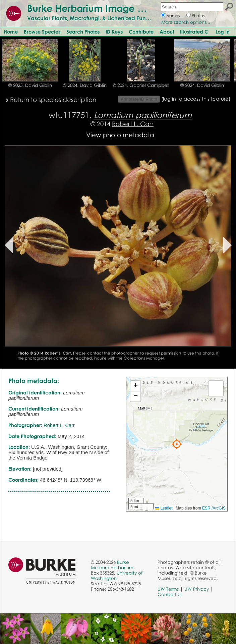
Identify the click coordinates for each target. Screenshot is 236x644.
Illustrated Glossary (202, 32)
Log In (223, 32)
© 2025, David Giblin (30, 85)
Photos (198, 16)
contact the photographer (113, 353)
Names (173, 16)
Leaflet (164, 508)
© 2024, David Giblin (85, 85)
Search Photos (83, 32)
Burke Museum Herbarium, (113, 565)
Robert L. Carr (133, 124)
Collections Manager (144, 358)
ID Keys (114, 32)
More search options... (186, 22)
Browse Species (42, 32)
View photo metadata (120, 135)
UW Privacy (197, 589)
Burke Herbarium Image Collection (106, 8)
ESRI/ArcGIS (214, 508)
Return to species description (53, 99)
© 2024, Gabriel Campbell (141, 85)
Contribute (141, 32)
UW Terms (168, 589)
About (167, 32)
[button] (177, 444)
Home (11, 32)
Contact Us (170, 594)
